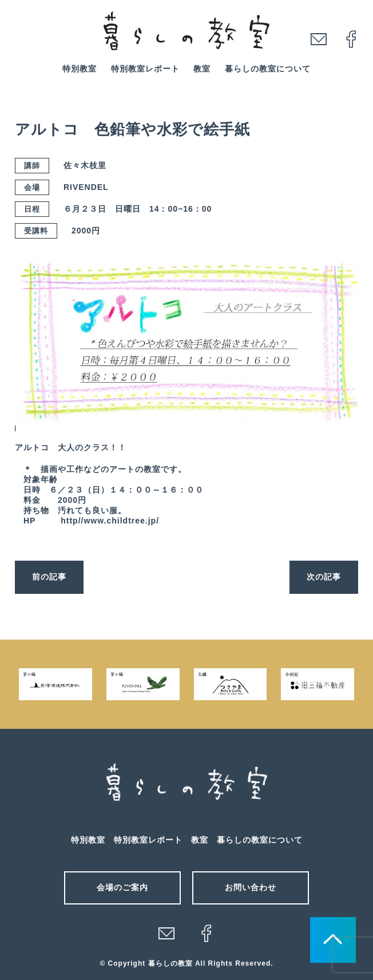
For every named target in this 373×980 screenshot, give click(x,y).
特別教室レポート (145, 69)
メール (166, 933)
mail (319, 39)
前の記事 (49, 577)
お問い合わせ (251, 887)
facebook (351, 39)
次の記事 (324, 577)
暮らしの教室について (268, 69)
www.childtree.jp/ (121, 521)
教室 (202, 69)
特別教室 (80, 69)
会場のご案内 (122, 887)
